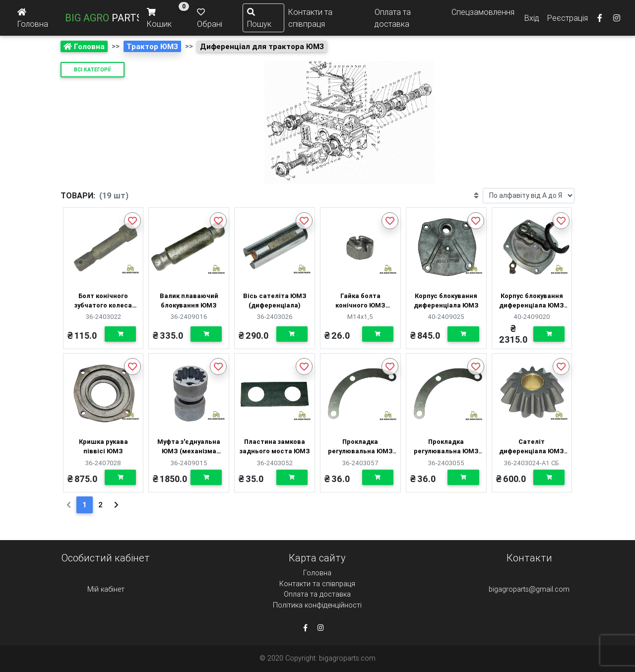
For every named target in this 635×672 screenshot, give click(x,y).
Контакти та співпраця (310, 18)
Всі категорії (92, 70)
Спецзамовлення (483, 12)
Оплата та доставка (393, 18)
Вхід (532, 18)
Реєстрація (568, 18)
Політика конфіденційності (317, 605)
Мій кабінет (106, 589)
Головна (317, 573)
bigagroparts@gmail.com (529, 589)
